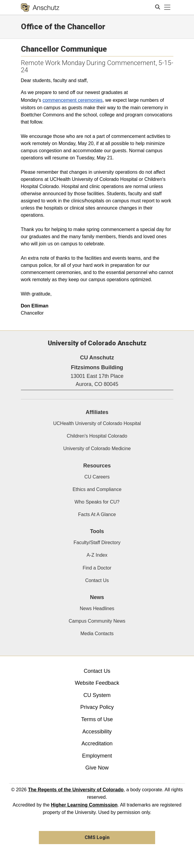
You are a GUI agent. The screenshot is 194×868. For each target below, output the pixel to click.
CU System (97, 695)
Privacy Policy (97, 707)
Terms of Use (97, 719)
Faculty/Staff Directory (97, 542)
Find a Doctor (97, 568)
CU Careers (97, 477)
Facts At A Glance (97, 514)
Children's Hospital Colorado (97, 436)
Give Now (97, 768)
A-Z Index (97, 555)
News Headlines (97, 608)
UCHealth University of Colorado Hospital (97, 423)
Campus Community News (97, 621)
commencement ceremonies (72, 100)
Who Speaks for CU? (97, 502)
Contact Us (97, 580)
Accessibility (97, 732)
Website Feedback (97, 683)
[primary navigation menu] (167, 7)
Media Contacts (97, 634)
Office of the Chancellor (63, 27)
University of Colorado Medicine (97, 448)
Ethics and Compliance (97, 489)
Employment (97, 756)
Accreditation (97, 744)
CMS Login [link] (97, 837)
